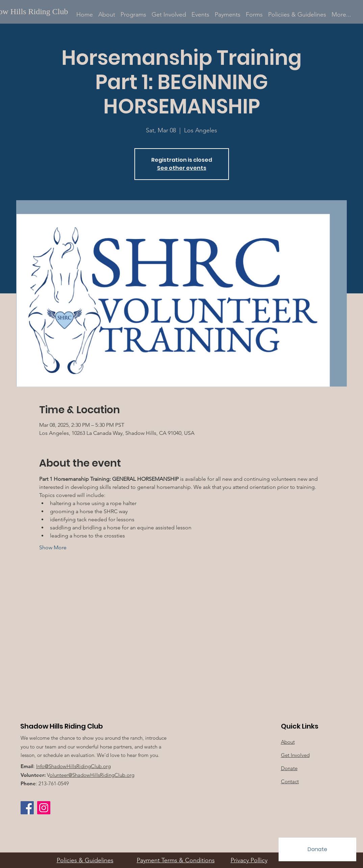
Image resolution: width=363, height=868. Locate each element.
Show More (53, 547)
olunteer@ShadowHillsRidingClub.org (92, 775)
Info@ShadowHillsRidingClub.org (73, 766)
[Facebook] (27, 808)
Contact (290, 781)
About (288, 742)
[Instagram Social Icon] (44, 808)
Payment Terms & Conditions (176, 860)
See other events (182, 168)
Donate (289, 768)
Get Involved (295, 755)
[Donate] (317, 849)
